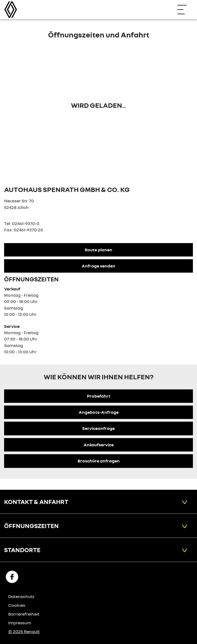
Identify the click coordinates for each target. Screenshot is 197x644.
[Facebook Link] (12, 576)
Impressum (20, 623)
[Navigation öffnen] (185, 10)
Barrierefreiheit (24, 614)
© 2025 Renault (24, 631)
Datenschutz (21, 596)
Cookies (17, 605)
